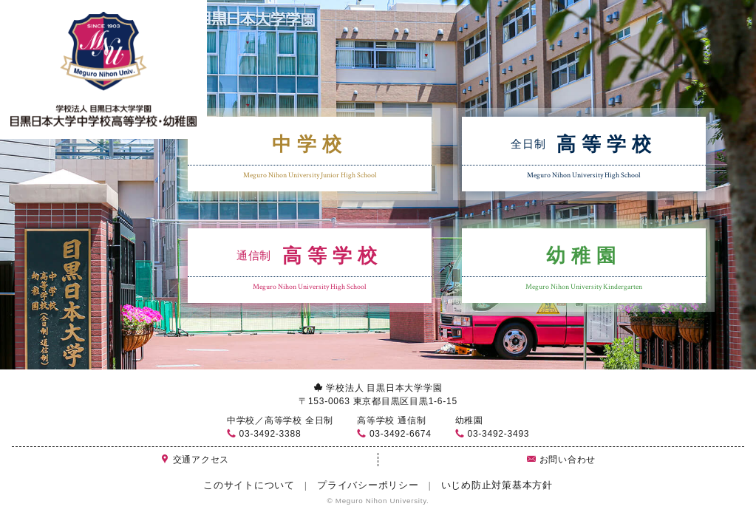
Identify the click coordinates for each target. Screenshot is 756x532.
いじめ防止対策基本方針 (497, 485)
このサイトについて (249, 485)
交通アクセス (195, 460)
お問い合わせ (561, 460)
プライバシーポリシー (368, 485)
